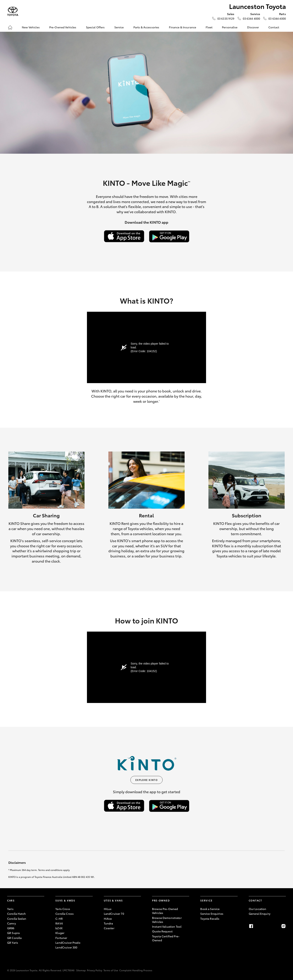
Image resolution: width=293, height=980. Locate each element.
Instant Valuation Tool (167, 926)
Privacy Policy (95, 970)
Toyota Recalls (210, 919)
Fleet (209, 27)
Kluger (60, 933)
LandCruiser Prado (68, 943)
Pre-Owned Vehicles (63, 27)
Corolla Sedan (17, 919)
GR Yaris (13, 943)
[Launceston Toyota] (13, 11)
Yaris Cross (63, 909)
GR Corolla (14, 938)
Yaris (10, 909)
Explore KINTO (147, 780)
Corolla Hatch (16, 914)
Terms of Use (111, 970)
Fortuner (61, 938)
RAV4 (59, 923)
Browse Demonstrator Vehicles (167, 920)
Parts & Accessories (146, 27)
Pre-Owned (161, 900)
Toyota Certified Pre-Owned (166, 938)
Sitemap (81, 970)
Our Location (258, 909)
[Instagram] (283, 926)
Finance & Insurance (183, 27)
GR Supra (13, 933)
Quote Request (162, 931)
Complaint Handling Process (136, 970)
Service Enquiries (212, 914)
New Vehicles (31, 27)
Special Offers (95, 27)
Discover (253, 27)
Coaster (109, 928)
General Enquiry (260, 914)
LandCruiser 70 (114, 914)
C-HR (59, 919)
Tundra (108, 923)
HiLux (108, 909)
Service (119, 27)
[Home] (10, 27)
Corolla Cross (65, 914)
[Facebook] (251, 926)
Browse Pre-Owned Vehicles (165, 911)
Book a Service (210, 909)
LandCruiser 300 (66, 947)
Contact (274, 27)
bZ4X (59, 928)
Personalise (230, 27)
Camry (12, 923)
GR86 (11, 928)
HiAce (108, 919)
